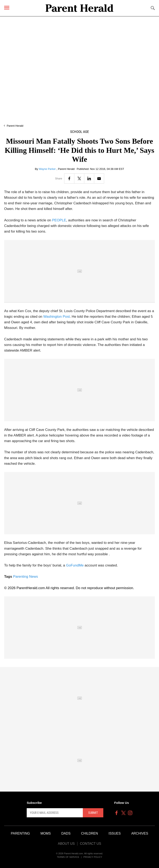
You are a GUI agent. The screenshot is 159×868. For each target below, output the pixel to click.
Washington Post (57, 317)
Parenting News (25, 577)
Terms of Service (68, 857)
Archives (140, 833)
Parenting (20, 833)
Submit (93, 813)
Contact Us (91, 844)
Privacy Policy (93, 857)
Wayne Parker (48, 169)
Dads (66, 833)
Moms (46, 833)
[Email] (99, 178)
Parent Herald (15, 126)
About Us (66, 844)
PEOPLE (59, 220)
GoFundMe (75, 565)
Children (90, 833)
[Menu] (7, 8)
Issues (115, 833)
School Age (79, 132)
